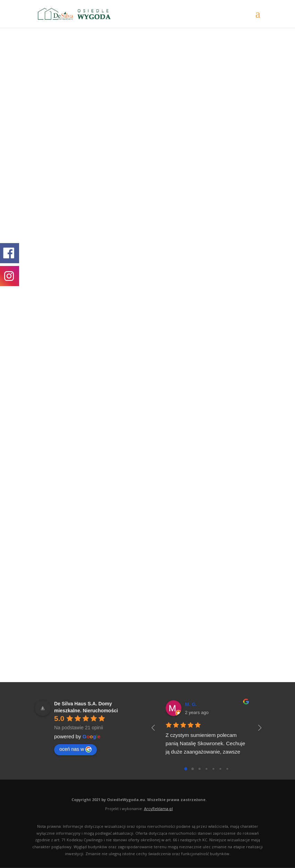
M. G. (191, 704)
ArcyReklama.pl (158, 809)
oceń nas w (75, 749)
